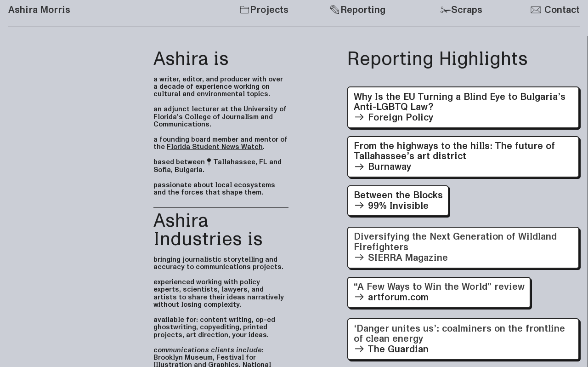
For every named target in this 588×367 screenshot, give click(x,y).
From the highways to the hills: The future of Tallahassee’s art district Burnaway (454, 157)
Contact (555, 10)
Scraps (467, 10)
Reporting (358, 10)
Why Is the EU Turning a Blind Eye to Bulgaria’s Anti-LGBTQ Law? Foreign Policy (460, 107)
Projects (269, 10)
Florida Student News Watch (215, 147)
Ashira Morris (39, 10)
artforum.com (439, 292)
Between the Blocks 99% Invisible (398, 201)
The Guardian (463, 339)
